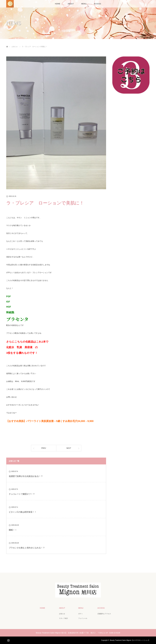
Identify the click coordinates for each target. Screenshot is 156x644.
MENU (84, 4)
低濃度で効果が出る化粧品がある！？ (26, 476)
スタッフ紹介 (64, 618)
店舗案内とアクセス (104, 614)
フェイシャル (83, 618)
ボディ (80, 614)
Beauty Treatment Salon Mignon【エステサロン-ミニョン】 (130, 640)
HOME (58, 4)
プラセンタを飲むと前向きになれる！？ (27, 548)
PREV (44, 448)
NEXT (69, 448)
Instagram (8, 640)
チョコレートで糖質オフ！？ (22, 494)
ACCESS (97, 4)
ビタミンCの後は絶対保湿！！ (23, 512)
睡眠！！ (13, 530)
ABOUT (71, 4)
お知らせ (62, 614)
